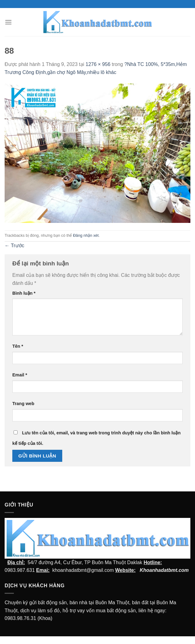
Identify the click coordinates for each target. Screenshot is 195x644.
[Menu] (8, 22)
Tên (18, 346)
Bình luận (24, 293)
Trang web (23, 404)
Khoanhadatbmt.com (164, 570)
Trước (14, 246)
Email (20, 375)
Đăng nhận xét (86, 235)
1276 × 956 (98, 64)
